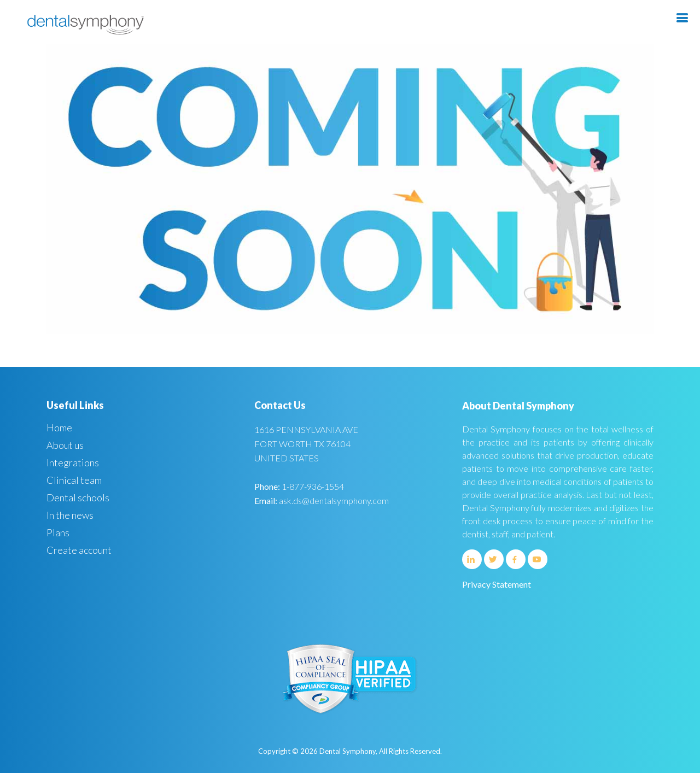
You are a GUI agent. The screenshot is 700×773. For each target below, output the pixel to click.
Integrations (73, 462)
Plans (58, 532)
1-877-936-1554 (313, 486)
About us (65, 445)
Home (59, 428)
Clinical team (74, 480)
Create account (79, 550)
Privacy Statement (497, 584)
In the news (70, 515)
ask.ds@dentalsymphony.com (334, 500)
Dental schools (78, 497)
